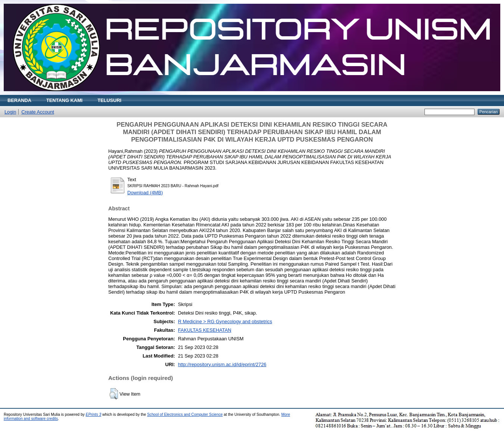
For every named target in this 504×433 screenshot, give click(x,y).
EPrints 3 (94, 415)
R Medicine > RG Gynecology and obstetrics (225, 321)
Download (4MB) (145, 193)
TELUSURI (109, 100)
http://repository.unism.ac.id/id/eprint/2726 (222, 364)
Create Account (38, 112)
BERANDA (19, 100)
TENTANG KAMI (64, 100)
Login (10, 112)
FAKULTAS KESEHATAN (205, 330)
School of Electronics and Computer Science (185, 415)
